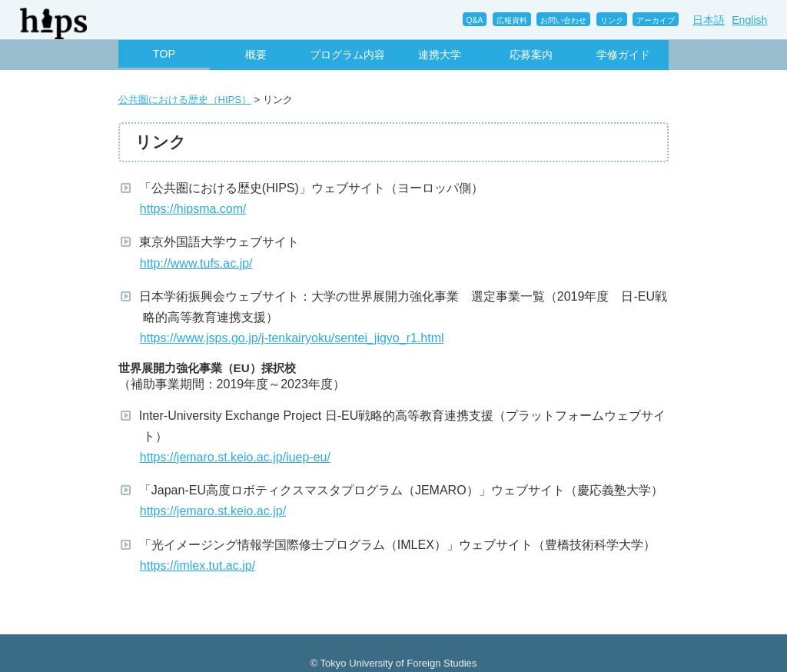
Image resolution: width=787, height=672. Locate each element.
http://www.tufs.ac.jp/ (198, 263)
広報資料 (512, 20)
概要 (256, 55)
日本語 (709, 20)
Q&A (475, 20)
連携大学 (440, 55)
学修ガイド (623, 55)
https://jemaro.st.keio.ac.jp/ (215, 511)
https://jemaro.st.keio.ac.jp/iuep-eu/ (237, 457)
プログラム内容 (347, 55)
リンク (612, 20)
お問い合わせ (563, 20)
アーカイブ (656, 20)
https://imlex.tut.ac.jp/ (199, 566)
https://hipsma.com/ (195, 209)
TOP (164, 54)
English (749, 20)
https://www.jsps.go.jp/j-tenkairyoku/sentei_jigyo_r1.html (294, 338)
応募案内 (531, 55)
